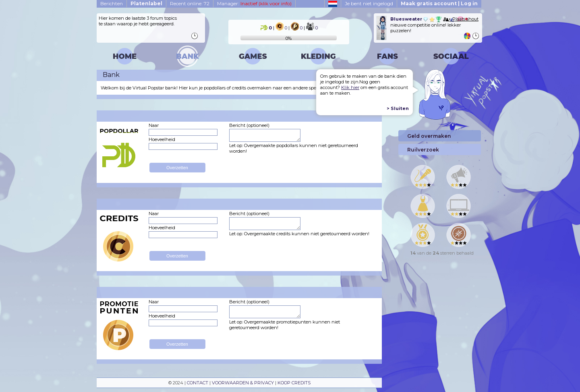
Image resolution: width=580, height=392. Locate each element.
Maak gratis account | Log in (439, 3)
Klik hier (350, 87)
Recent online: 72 (190, 3)
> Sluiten (398, 108)
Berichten (112, 3)
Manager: (254, 3)
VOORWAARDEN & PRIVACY (243, 383)
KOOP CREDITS (294, 383)
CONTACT (198, 383)
